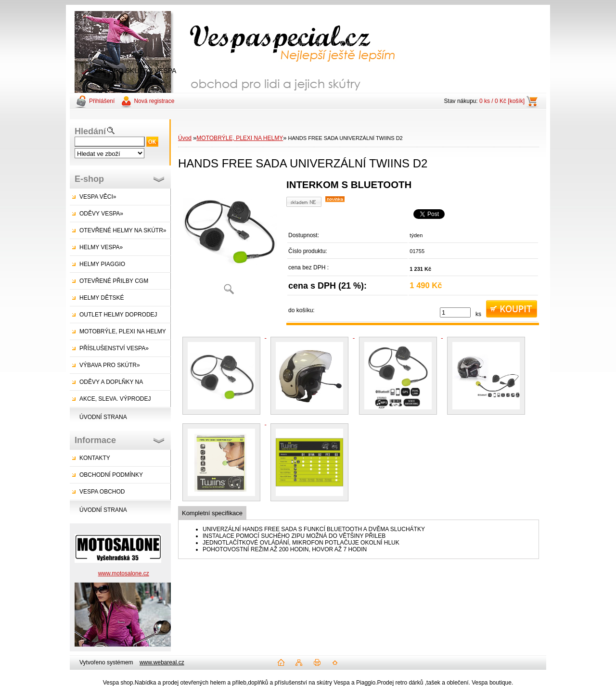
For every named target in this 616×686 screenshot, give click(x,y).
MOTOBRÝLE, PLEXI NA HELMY (123, 331)
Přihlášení (102, 101)
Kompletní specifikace (212, 513)
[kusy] (455, 312)
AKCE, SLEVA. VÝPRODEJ (115, 399)
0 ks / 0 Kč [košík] (502, 101)
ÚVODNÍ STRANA (103, 417)
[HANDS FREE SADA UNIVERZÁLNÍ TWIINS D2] (229, 240)
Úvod (185, 138)
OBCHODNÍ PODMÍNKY (111, 475)
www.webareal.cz (162, 662)
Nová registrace (154, 101)
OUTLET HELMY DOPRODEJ (118, 315)
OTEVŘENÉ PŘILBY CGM (114, 281)
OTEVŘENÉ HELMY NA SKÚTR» (123, 230)
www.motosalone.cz (124, 573)
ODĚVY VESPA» (101, 214)
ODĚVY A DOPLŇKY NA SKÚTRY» (106, 385)
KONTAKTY (95, 458)
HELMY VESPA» (101, 247)
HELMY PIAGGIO (102, 264)
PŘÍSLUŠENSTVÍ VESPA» (114, 348)
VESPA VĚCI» (98, 197)
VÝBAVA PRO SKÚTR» (110, 365)
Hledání (90, 131)
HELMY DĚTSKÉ (102, 298)
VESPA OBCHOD (102, 492)
